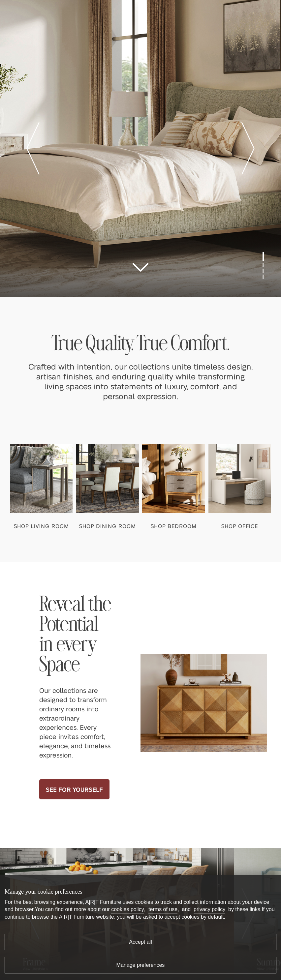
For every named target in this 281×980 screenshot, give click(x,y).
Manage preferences (141, 965)
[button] (33, 148)
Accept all (140, 942)
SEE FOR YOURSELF (74, 789)
